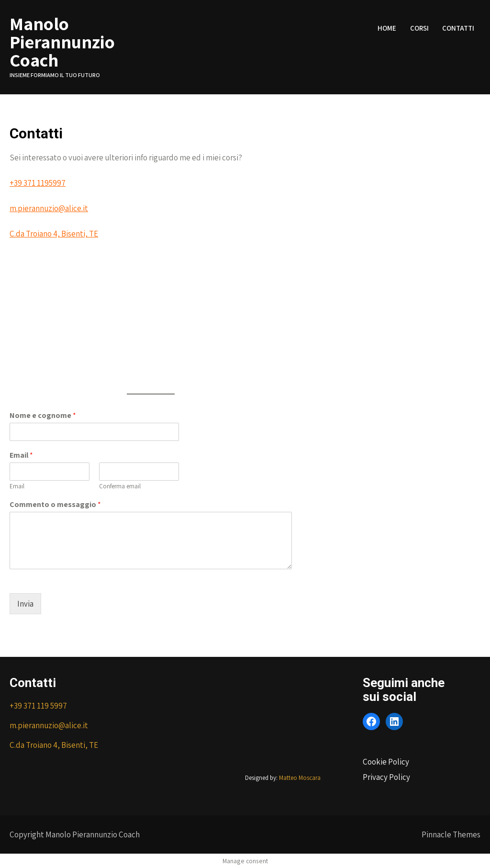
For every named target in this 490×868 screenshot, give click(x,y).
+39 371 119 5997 (38, 706)
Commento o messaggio (55, 505)
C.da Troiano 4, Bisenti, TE (54, 234)
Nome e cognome (43, 416)
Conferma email (120, 486)
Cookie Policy (386, 762)
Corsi (419, 28)
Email (21, 455)
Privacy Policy (386, 777)
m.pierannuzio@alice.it (49, 208)
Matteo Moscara (300, 778)
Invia (25, 604)
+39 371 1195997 (38, 183)
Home (387, 28)
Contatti (458, 28)
